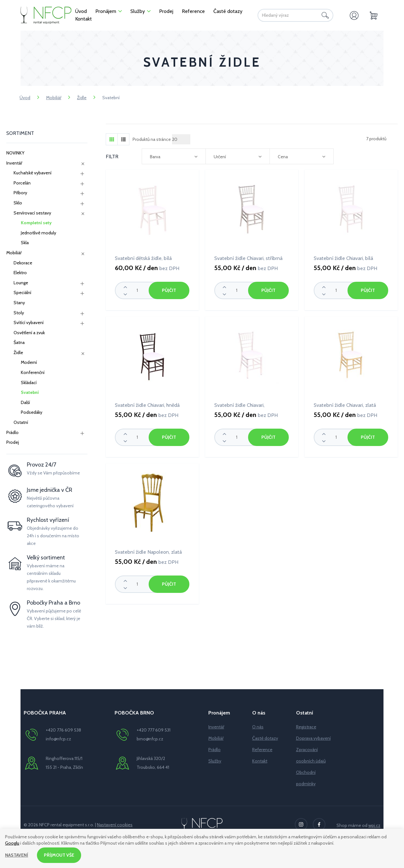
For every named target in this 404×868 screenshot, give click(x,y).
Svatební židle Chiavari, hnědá (147, 405)
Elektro (20, 273)
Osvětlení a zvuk (29, 333)
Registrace (306, 727)
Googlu (12, 843)
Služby (215, 761)
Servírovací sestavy (32, 213)
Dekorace (23, 263)
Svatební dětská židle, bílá (143, 258)
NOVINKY (15, 153)
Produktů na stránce (152, 139)
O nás (258, 727)
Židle (82, 98)
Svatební (30, 392)
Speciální (22, 292)
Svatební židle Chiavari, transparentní (239, 407)
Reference (262, 750)
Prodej (13, 442)
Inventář (14, 163)
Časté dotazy (265, 738)
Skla (25, 243)
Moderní (29, 362)
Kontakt (260, 761)
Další (25, 402)
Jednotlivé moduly (39, 233)
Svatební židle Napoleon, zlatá (148, 552)
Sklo (18, 203)
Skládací (29, 383)
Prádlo (12, 432)
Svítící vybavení (29, 322)
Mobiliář (54, 98)
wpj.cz (374, 825)
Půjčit (169, 290)
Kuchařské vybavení (33, 173)
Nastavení (17, 855)
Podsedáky (32, 412)
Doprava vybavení (313, 738)
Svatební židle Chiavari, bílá (343, 258)
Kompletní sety (36, 223)
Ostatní (21, 422)
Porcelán (22, 183)
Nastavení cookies (115, 825)
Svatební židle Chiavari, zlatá (345, 405)
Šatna (19, 342)
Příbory (20, 193)
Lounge (21, 283)
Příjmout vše (59, 855)
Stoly (19, 313)
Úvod (25, 98)
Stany (19, 303)
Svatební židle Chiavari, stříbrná (248, 258)
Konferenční (33, 372)
